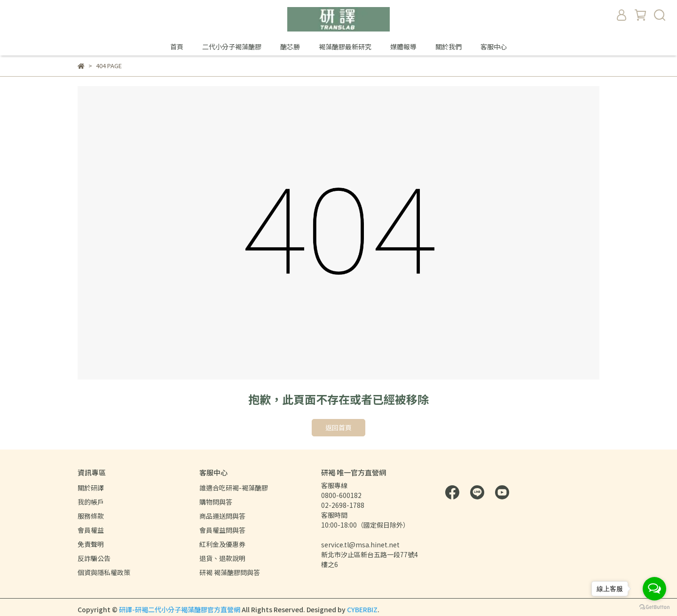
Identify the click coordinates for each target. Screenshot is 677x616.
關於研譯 (91, 488)
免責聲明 (91, 544)
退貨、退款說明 (222, 558)
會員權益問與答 (222, 530)
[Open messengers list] (654, 589)
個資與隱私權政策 (104, 572)
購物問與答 (216, 502)
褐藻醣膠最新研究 (345, 47)
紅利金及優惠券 (222, 544)
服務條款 (91, 516)
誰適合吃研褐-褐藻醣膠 (234, 488)
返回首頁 (338, 427)
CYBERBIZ (362, 609)
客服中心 (494, 47)
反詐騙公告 (94, 558)
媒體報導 (403, 47)
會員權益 (91, 530)
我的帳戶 (91, 502)
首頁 (177, 47)
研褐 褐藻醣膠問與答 (230, 572)
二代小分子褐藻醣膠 (232, 47)
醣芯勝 (290, 47)
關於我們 (449, 47)
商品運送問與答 (222, 516)
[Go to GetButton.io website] (654, 607)
